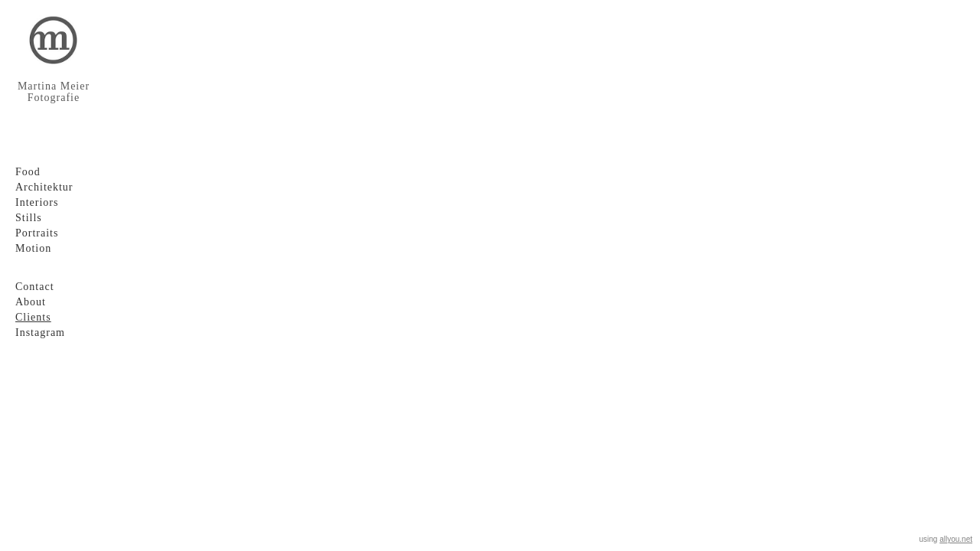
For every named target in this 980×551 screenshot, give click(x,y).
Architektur (44, 187)
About (31, 302)
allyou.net (956, 539)
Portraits (37, 233)
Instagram (40, 333)
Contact (35, 287)
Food (28, 172)
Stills (29, 218)
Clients (33, 317)
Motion (33, 248)
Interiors (37, 202)
